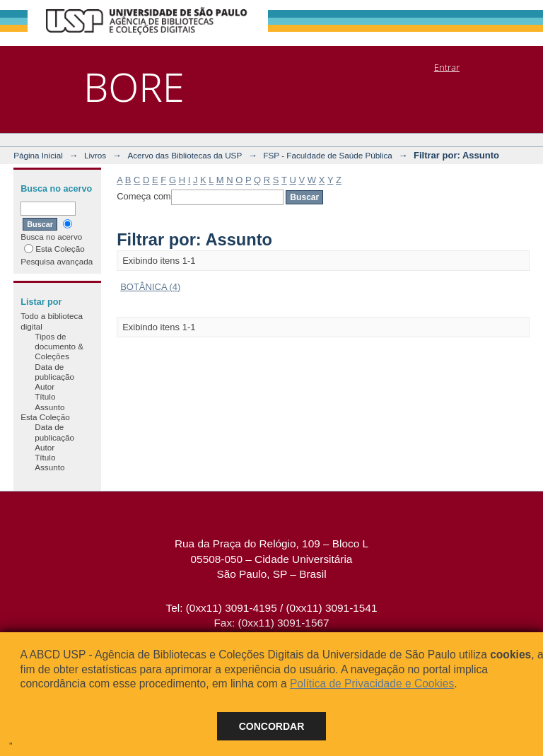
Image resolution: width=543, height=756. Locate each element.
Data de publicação (54, 372)
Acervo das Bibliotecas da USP (185, 155)
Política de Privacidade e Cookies (372, 684)
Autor (45, 386)
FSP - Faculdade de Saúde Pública (327, 155)
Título (45, 396)
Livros (95, 155)
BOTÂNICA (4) (150, 287)
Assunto (49, 407)
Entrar (447, 67)
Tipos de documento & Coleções (59, 347)
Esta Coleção (54, 249)
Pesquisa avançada (57, 261)
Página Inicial (38, 155)
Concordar (272, 726)
